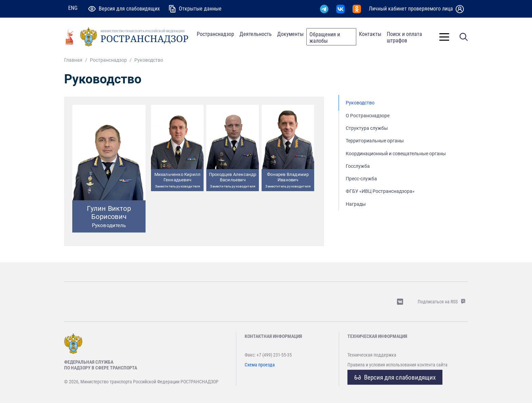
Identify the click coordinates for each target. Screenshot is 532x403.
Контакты (370, 34)
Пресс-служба (361, 179)
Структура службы (367, 128)
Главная (73, 60)
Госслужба (358, 166)
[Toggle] (444, 37)
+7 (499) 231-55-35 (274, 355)
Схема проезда (260, 365)
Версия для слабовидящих (395, 377)
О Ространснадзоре (368, 116)
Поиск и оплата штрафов (404, 37)
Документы (290, 34)
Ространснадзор (215, 34)
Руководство (360, 103)
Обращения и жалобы (325, 38)
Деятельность (256, 34)
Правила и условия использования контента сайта (397, 365)
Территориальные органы (375, 141)
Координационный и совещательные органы (396, 154)
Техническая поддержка (372, 355)
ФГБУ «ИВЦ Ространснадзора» (380, 191)
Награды (356, 204)
